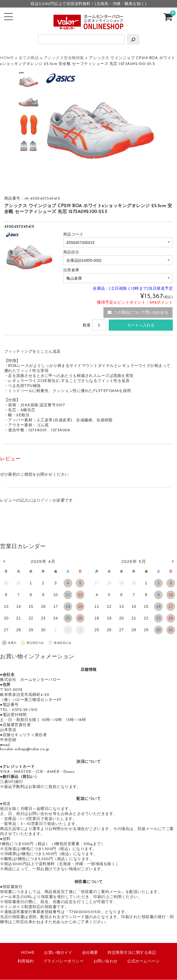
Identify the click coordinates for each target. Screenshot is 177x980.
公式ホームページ (143, 962)
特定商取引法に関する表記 (132, 953)
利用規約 (26, 962)
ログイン (45, 501)
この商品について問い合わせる (138, 313)
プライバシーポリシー (63, 962)
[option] (29, 82)
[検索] (133, 40)
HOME (28, 953)
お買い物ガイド (58, 953)
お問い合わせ (106, 962)
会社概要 (90, 953)
